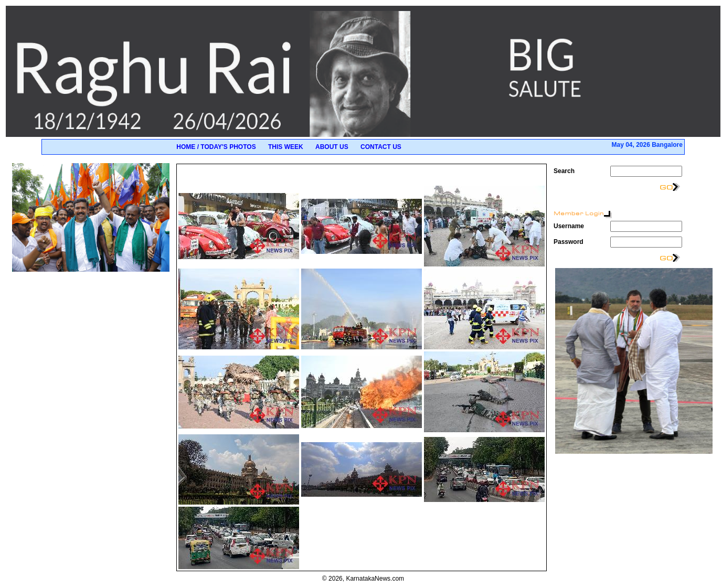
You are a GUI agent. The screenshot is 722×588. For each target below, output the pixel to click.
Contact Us (381, 147)
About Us (332, 147)
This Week (286, 147)
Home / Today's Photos (216, 147)
